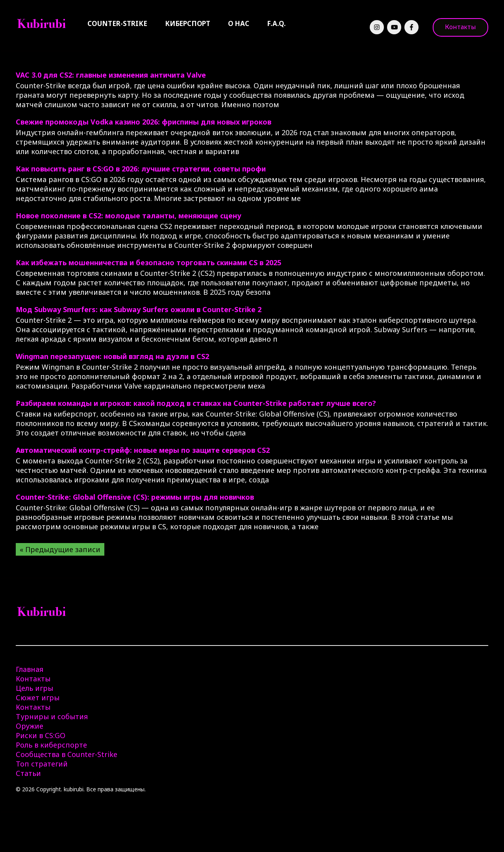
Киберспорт (188, 23)
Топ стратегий (42, 764)
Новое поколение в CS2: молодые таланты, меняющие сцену (129, 216)
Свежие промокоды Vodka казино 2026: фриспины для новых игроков (144, 122)
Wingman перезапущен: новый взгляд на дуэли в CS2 (112, 356)
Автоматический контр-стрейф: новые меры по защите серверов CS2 (143, 450)
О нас (239, 23)
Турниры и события (52, 716)
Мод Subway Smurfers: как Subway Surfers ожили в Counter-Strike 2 (139, 309)
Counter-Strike (117, 23)
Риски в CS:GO (41, 735)
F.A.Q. (276, 23)
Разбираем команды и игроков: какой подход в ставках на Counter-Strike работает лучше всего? (196, 403)
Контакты (460, 27)
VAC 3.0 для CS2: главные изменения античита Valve (111, 75)
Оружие (30, 726)
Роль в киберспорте (51, 745)
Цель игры (34, 688)
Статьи (28, 773)
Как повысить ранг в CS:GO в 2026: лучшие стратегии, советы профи (141, 169)
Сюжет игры (38, 698)
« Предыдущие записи (60, 549)
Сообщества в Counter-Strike (67, 754)
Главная (30, 669)
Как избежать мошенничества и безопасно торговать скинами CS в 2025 (148, 262)
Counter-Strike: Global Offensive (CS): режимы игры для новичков (135, 497)
